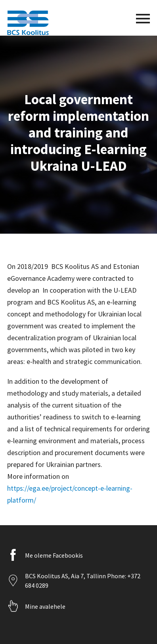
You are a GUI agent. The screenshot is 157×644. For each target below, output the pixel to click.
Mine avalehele (45, 606)
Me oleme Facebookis (54, 555)
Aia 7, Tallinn (88, 576)
